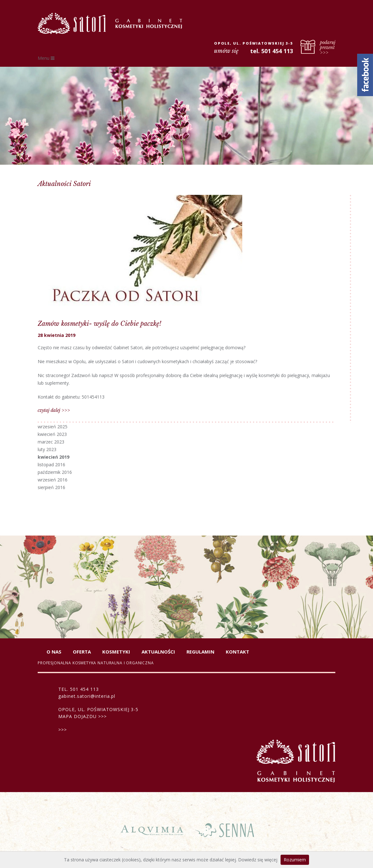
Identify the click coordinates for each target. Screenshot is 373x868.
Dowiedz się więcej (258, 860)
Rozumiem (295, 860)
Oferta (82, 652)
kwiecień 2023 (52, 434)
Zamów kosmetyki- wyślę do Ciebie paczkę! (99, 324)
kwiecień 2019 (54, 457)
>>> (63, 730)
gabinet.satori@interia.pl (87, 696)
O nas (54, 652)
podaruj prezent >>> (328, 47)
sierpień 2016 (51, 487)
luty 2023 (47, 449)
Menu (46, 58)
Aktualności (158, 652)
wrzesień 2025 (53, 427)
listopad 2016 (51, 465)
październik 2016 (55, 472)
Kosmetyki (116, 652)
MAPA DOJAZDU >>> (82, 716)
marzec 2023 (51, 442)
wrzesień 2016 (53, 480)
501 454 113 (84, 689)
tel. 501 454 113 (272, 51)
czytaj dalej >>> (54, 410)
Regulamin (200, 652)
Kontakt (237, 652)
